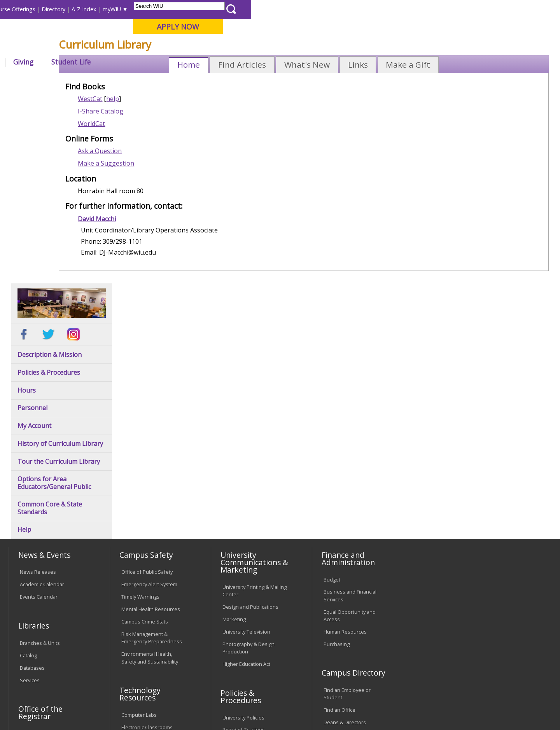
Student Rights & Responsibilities (242, 606)
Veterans (175, 669)
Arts (252, 62)
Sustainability (132, 669)
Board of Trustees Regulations (244, 541)
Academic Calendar (42, 392)
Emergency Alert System (149, 392)
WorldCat (150, 181)
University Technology (147, 572)
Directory (362, 9)
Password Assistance (146, 547)
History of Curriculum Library (60, 251)
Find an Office (339, 518)
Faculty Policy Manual (247, 557)
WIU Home (138, 79)
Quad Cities (189, 46)
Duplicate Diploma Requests (41, 557)
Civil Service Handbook (249, 590)
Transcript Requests (43, 541)
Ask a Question (158, 208)
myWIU (421, 9)
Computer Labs (139, 522)
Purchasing (337, 452)
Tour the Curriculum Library (59, 269)
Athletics (290, 62)
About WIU (63, 62)
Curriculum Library (213, 79)
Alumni (216, 62)
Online (223, 46)
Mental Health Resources (151, 417)
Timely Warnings (140, 404)
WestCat (149, 156)
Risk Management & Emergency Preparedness (152, 445)
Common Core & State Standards (50, 316)
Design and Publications (250, 414)
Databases (32, 475)
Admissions (168, 62)
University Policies (243, 525)
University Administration (353, 542)
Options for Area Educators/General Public (54, 291)
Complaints (235, 622)
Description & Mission (50, 162)
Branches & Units (40, 451)
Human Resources (345, 439)
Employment (85, 669)
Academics (115, 62)
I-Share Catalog (159, 168)
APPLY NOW (487, 27)
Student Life (380, 62)
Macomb (151, 46)
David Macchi (156, 276)
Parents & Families (35, 9)
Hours (27, 198)
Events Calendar (39, 404)
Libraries (284, 9)
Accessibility (39, 669)
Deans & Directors (345, 530)
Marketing (234, 427)
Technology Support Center (153, 560)
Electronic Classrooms (147, 535)
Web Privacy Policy (174, 704)
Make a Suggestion (165, 220)
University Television (246, 439)
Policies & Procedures (49, 180)
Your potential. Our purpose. (88, 46)
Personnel (32, 216)
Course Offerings (323, 9)
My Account (34, 233)
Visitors (75, 9)
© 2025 (30, 704)
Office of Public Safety (147, 380)
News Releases (38, 380)
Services (30, 488)
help (171, 156)
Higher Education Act (246, 472)
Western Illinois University (124, 34)
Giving (332, 62)
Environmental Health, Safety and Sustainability (150, 465)
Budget (332, 387)
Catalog (28, 463)
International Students (119, 9)
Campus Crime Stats (145, 429)
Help (24, 338)
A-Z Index (393, 9)
